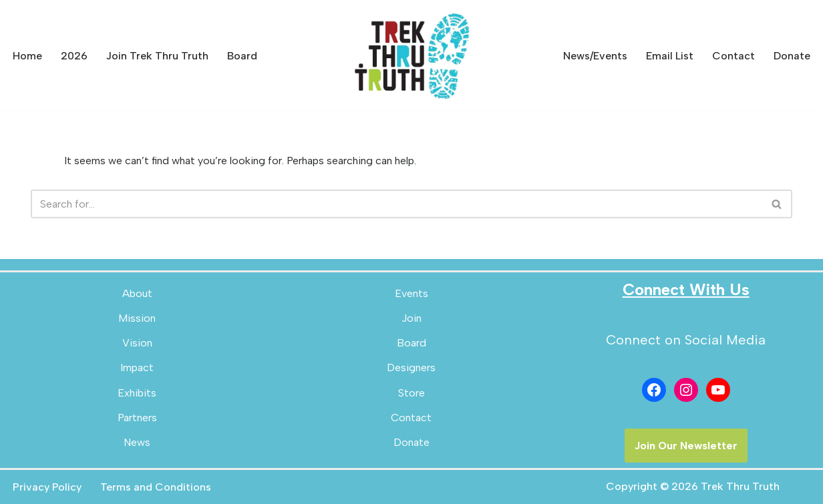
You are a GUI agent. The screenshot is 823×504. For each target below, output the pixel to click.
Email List (670, 56)
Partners (137, 418)
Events (412, 293)
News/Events (595, 56)
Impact (137, 367)
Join (412, 318)
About (137, 293)
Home (27, 56)
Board (242, 56)
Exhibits (137, 393)
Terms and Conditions (156, 487)
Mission (137, 318)
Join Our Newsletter (686, 446)
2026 (74, 56)
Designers (411, 367)
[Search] (396, 204)
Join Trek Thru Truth (157, 56)
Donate (792, 56)
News (137, 442)
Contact (733, 56)
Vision (137, 343)
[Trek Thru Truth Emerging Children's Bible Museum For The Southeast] (412, 56)
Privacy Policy (47, 487)
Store (412, 393)
